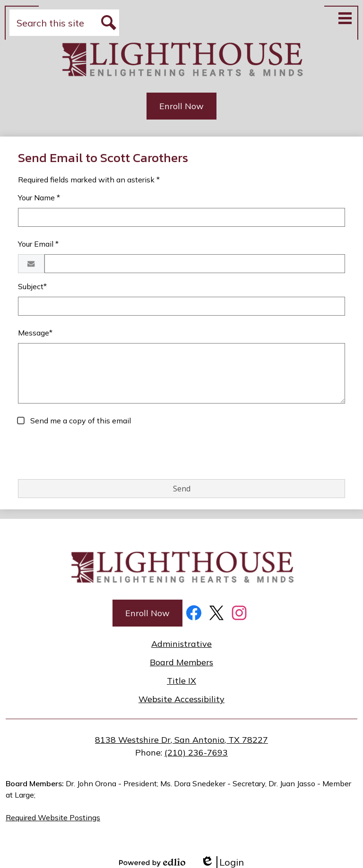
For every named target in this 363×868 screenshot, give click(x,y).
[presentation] (90, 453)
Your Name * (39, 198)
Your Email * (38, 244)
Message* (35, 333)
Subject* (32, 286)
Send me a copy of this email (80, 421)
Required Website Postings (53, 817)
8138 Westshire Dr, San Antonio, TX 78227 (181, 740)
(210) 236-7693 (196, 752)
